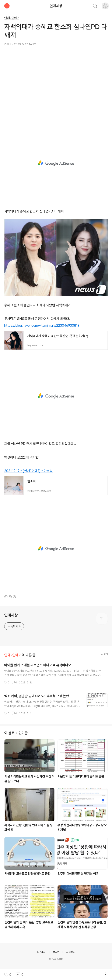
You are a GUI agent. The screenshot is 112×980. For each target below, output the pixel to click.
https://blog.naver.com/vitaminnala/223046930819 (42, 326)
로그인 (56, 952)
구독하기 (15, 626)
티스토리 (41, 952)
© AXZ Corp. (56, 959)
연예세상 (56, 6)
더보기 (104, 654)
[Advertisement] (56, 89)
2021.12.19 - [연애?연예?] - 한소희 (28, 471)
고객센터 (71, 952)
